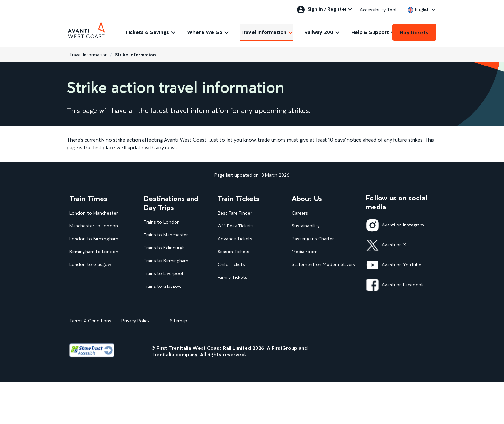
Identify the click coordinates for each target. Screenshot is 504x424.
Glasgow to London (90, 277)
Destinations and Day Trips (171, 203)
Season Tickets (234, 252)
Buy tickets (414, 32)
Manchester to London (94, 226)
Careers (300, 213)
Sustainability (306, 226)
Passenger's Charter (313, 239)
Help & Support (370, 32)
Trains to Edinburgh (164, 248)
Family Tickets (232, 277)
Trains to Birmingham (166, 261)
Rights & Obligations (314, 303)
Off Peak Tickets (235, 226)
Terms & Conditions (90, 363)
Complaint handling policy (319, 290)
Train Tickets (239, 199)
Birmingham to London (94, 252)
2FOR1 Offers (232, 303)
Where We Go (205, 32)
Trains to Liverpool (163, 274)
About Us (307, 199)
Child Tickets (231, 265)
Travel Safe (303, 277)
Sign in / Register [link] (322, 10)
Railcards (227, 290)
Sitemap (179, 363)
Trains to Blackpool (164, 299)
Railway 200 (319, 32)
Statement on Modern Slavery (324, 265)
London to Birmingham (94, 239)
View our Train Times (93, 303)
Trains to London (162, 222)
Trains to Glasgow (163, 286)
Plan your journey (236, 316)
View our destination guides (175, 312)
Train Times (88, 199)
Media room (305, 252)
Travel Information (263, 32)
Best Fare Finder (235, 213)
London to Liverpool (91, 290)
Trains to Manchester (166, 235)
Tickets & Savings (147, 32)
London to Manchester (94, 213)
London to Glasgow (90, 265)
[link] (419, 9)
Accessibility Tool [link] (378, 10)
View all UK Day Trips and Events (172, 327)
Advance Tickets (235, 239)
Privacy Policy (135, 363)
